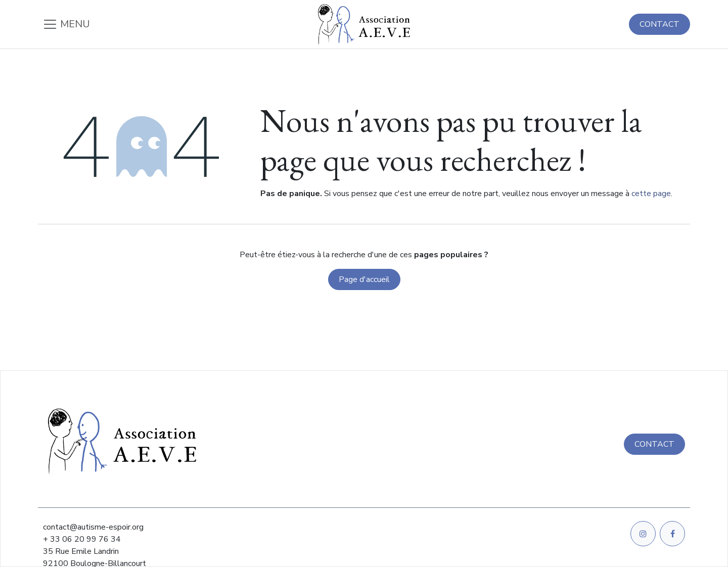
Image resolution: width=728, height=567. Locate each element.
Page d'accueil (364, 279)
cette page (651, 194)
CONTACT (659, 24)
